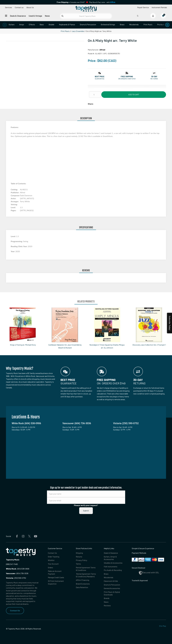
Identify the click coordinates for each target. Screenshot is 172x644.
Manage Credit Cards (56, 577)
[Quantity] (95, 95)
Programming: (17, 241)
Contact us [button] (19, 7)
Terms (78, 564)
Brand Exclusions (83, 584)
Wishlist (51, 560)
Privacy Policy (81, 560)
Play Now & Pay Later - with (102, 2)
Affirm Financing (82, 580)
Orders (50, 567)
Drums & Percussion (88, 24)
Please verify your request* (86, 505)
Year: (13, 251)
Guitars (12, 24)
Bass (42, 24)
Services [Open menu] (8, 7)
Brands (107, 598)
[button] (100, 77)
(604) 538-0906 (18, 569)
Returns (79, 557)
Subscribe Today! (170, 323)
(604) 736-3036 (17, 573)
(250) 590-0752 (16, 578)
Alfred (102, 50)
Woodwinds (134, 24)
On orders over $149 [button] (127, 79)
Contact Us (15, 610)
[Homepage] (86, 9)
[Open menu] (6, 16)
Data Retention (82, 587)
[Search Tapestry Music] (86, 16)
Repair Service (143, 7)
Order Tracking (54, 557)
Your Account (53, 564)
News (47, 16)
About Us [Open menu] (30, 7)
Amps (22, 24)
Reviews (107, 605)
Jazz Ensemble (78, 31)
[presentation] (5, 25)
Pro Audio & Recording (113, 570)
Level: (13, 236)
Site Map (163, 626)
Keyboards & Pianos (67, 24)
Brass (122, 24)
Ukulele (51, 24)
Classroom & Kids (111, 581)
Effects (32, 24)
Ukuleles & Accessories (113, 563)
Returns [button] (154, 79)
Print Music (148, 24)
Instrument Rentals (159, 7)
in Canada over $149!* (71, 2)
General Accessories (112, 588)
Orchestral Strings (108, 24)
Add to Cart (134, 94)
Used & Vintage (35, 16)
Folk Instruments (111, 567)
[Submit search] (62, 16)
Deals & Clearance (18, 16)
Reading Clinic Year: (19, 246)
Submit (86, 511)
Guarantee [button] (100, 79)
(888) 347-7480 (12, 564)
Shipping (79, 553)
